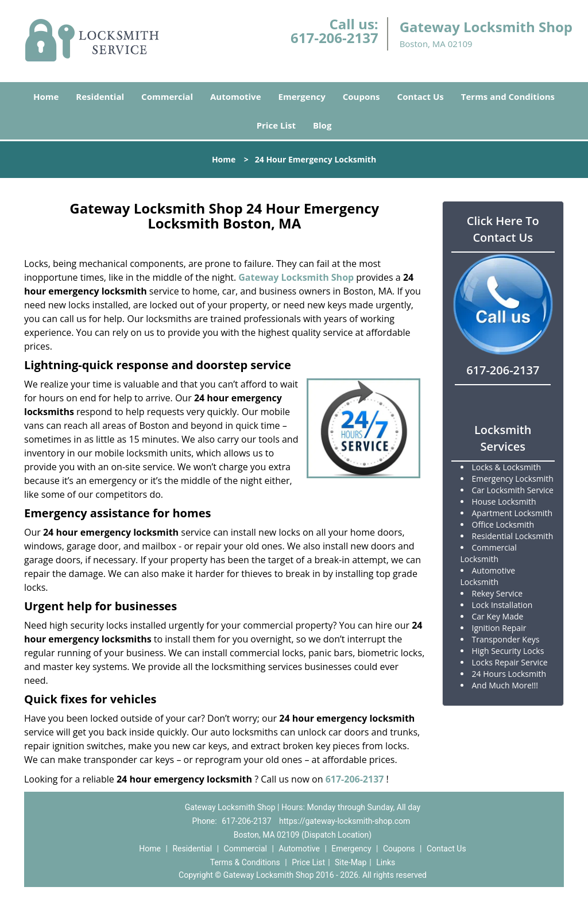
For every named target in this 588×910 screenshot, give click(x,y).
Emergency (302, 96)
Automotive (236, 96)
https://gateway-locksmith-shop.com (345, 821)
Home (46, 96)
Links (386, 862)
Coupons (361, 96)
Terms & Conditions (245, 862)
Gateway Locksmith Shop (296, 277)
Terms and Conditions (508, 96)
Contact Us (421, 96)
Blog (322, 125)
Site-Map (351, 862)
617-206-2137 (334, 38)
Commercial (167, 96)
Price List (276, 125)
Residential (100, 96)
